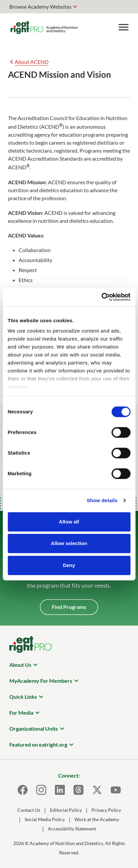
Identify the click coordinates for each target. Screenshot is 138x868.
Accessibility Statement (72, 829)
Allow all (69, 522)
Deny (69, 565)
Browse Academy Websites (40, 6)
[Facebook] (23, 790)
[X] (97, 790)
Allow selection (69, 543)
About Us (20, 665)
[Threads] (78, 790)
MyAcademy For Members (41, 681)
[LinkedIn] (60, 790)
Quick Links (23, 697)
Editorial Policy (66, 810)
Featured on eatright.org (38, 744)
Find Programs (69, 607)
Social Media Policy (45, 819)
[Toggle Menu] (123, 27)
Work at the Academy (97, 819)
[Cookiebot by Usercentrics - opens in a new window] (101, 297)
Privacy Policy (106, 810)
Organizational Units (34, 728)
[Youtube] (116, 790)
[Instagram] (41, 790)
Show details (102, 500)
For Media (21, 713)
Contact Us (29, 810)
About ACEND (32, 62)
